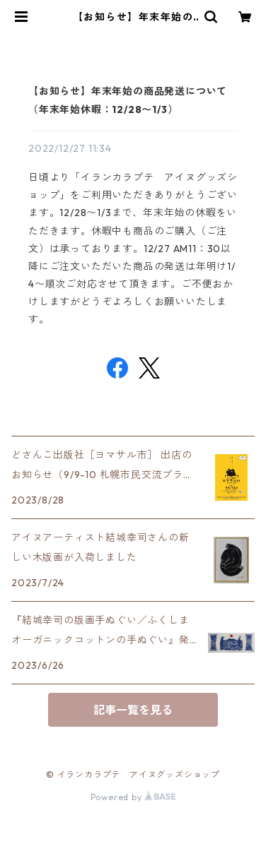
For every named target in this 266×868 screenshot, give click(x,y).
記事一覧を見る (133, 710)
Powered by (133, 797)
